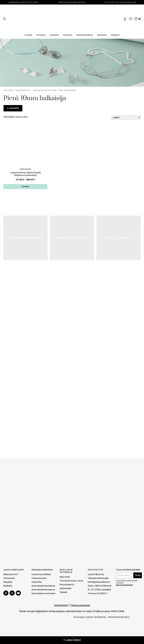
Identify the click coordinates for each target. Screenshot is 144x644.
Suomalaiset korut (23, 90)
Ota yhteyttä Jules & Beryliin (120, 2)
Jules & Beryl (8, 90)
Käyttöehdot (61, 605)
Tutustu (25, 187)
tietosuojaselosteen (124, 585)
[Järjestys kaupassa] (126, 117)
